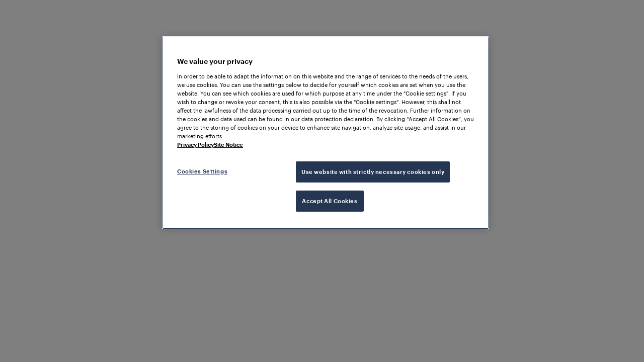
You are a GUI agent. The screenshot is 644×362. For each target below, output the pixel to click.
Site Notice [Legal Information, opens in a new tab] (228, 145)
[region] (326, 133)
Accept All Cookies (330, 201)
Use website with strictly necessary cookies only (373, 172)
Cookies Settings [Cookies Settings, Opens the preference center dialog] (202, 171)
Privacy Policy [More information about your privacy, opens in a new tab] (195, 145)
